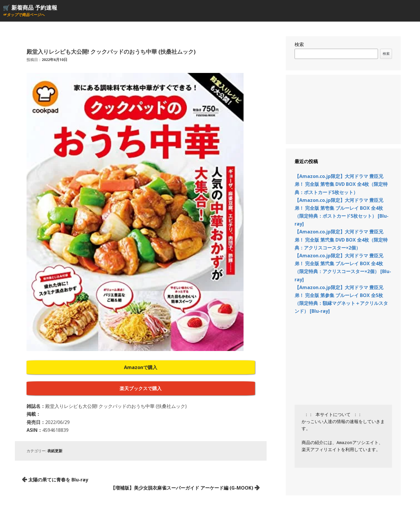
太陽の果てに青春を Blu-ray (58, 480)
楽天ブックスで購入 (141, 388)
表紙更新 (55, 451)
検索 (299, 44)
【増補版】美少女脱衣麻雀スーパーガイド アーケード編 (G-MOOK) (182, 488)
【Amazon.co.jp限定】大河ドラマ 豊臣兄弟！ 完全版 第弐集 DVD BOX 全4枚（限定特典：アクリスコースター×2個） (341, 240)
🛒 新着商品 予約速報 (30, 7)
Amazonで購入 (141, 367)
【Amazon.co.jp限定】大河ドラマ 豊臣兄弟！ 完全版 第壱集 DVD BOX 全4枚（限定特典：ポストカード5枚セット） (341, 184)
